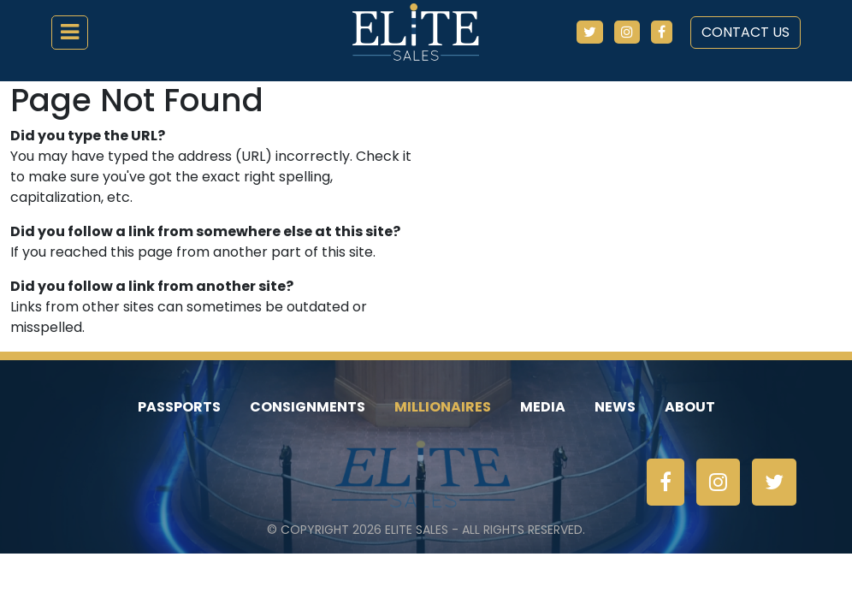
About (690, 407)
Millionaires (443, 407)
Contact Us (745, 32)
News (615, 407)
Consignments (308, 407)
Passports (179, 407)
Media (543, 407)
